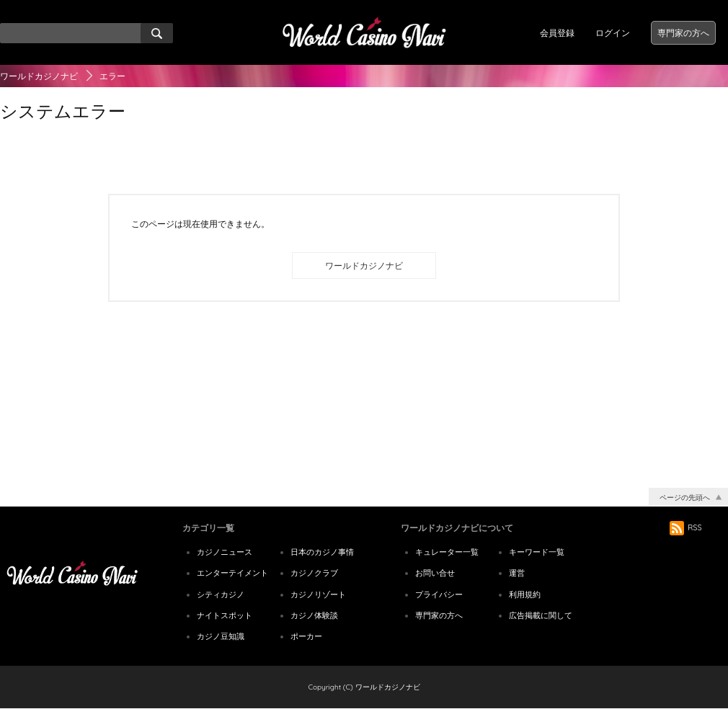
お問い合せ (435, 573)
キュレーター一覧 (447, 552)
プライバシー (439, 594)
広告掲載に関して (541, 615)
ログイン (613, 33)
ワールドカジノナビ (39, 76)
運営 (517, 573)
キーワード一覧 (537, 552)
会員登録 (557, 33)
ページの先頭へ (685, 498)
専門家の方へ (683, 33)
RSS (686, 527)
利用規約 (525, 594)
